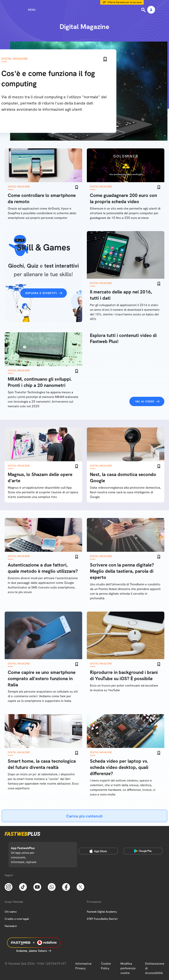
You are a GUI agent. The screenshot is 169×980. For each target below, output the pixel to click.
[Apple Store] (98, 851)
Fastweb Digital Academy (102, 912)
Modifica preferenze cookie (128, 968)
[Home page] (84, 10)
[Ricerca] (144, 10)
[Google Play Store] (143, 851)
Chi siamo (11, 912)
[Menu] (25, 10)
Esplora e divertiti (41, 293)
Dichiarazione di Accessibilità (155, 968)
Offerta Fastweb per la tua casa (124, 2)
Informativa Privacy (83, 966)
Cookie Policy (106, 966)
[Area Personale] (151, 10)
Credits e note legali (17, 919)
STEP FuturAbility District (102, 919)
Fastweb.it (11, 926)
